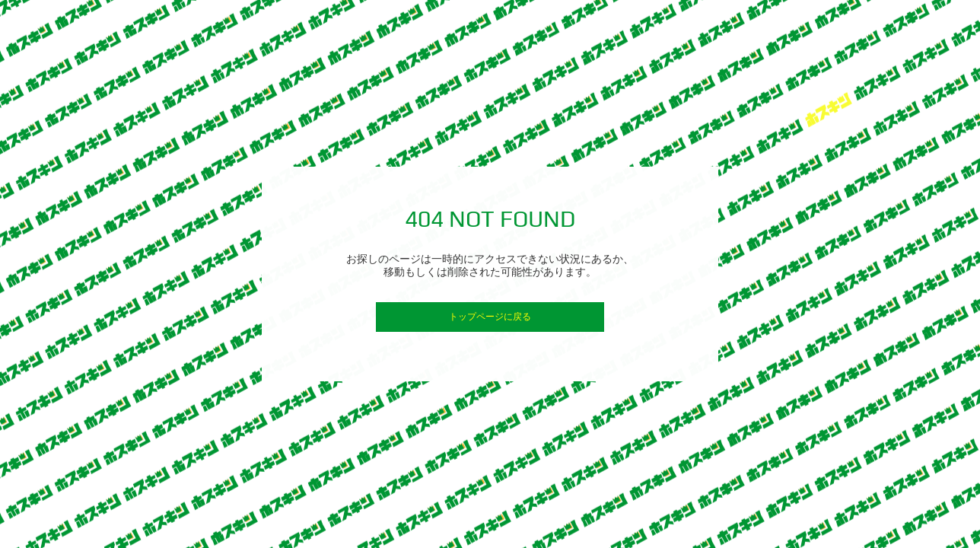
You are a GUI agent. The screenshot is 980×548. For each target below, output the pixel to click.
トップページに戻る (490, 317)
